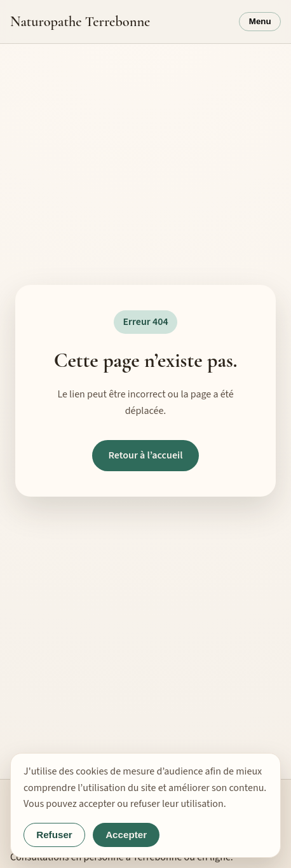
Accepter (126, 835)
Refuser (54, 835)
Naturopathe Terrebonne (80, 21)
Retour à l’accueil (145, 455)
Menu (260, 21)
